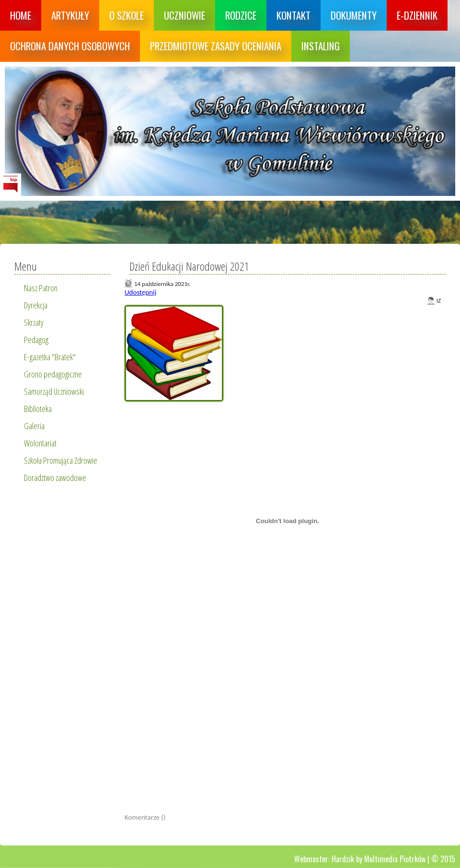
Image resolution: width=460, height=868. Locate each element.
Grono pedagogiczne (53, 374)
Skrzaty (34, 322)
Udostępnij (140, 292)
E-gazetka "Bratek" (50, 357)
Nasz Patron (41, 288)
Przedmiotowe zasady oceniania (216, 46)
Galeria (34, 426)
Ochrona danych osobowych (70, 46)
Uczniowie (184, 15)
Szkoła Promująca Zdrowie (61, 460)
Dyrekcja (36, 305)
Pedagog (36, 340)
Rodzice (241, 15)
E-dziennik (417, 15)
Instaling (321, 46)
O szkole (126, 15)
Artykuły (70, 15)
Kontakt (293, 15)
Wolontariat (40, 443)
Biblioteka (38, 409)
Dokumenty (354, 15)
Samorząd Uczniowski (54, 391)
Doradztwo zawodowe (55, 478)
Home (21, 15)
